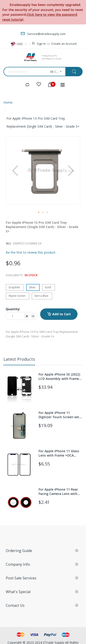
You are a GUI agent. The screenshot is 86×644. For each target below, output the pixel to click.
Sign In (41, 44)
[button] (15, 171)
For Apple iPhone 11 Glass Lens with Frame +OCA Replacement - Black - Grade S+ (61, 453)
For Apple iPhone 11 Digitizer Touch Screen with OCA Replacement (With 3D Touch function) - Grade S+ (60, 415)
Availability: (15, 275)
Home (8, 102)
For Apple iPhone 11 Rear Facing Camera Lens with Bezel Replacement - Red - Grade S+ (59, 492)
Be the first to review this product (31, 252)
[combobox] (25, 72)
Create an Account (64, 44)
